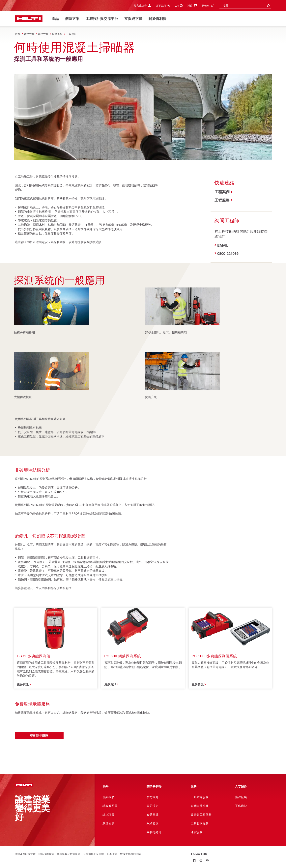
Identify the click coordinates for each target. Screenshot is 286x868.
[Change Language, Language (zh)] (180, 5)
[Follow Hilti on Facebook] (194, 860)
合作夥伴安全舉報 (94, 854)
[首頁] (29, 19)
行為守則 (112, 854)
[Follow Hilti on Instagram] (201, 860)
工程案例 (222, 192)
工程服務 (222, 200)
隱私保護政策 (46, 854)
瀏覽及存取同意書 (25, 854)
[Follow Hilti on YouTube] (207, 860)
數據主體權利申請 (130, 854)
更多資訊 (23, 684)
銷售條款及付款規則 (69, 854)
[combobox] (245, 5)
